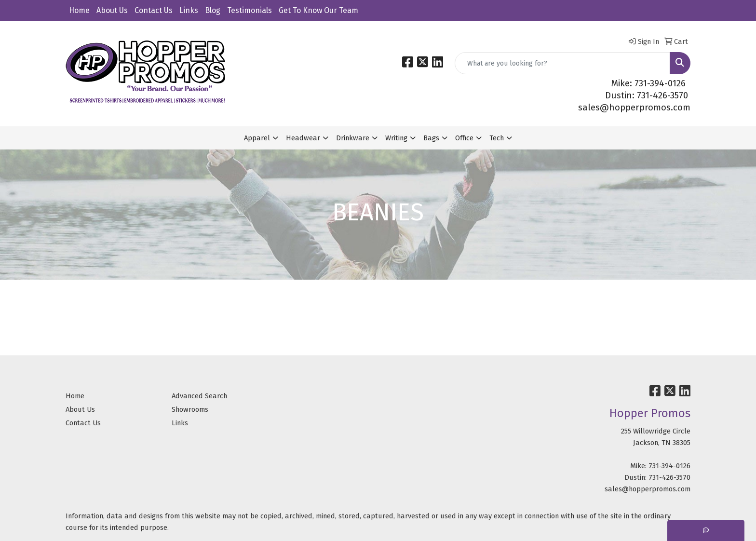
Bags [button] (431, 138)
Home (79, 10)
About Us (112, 10)
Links (189, 10)
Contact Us (154, 10)
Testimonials (250, 10)
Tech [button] (497, 138)
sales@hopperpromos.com (634, 108)
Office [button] (464, 138)
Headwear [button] (303, 138)
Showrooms (190, 409)
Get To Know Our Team (318, 10)
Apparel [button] (257, 138)
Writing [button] (396, 138)
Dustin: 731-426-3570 (647, 95)
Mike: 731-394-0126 (648, 83)
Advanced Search (199, 396)
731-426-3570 (669, 477)
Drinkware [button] (353, 138)
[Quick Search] (562, 63)
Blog (213, 10)
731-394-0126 (669, 466)
